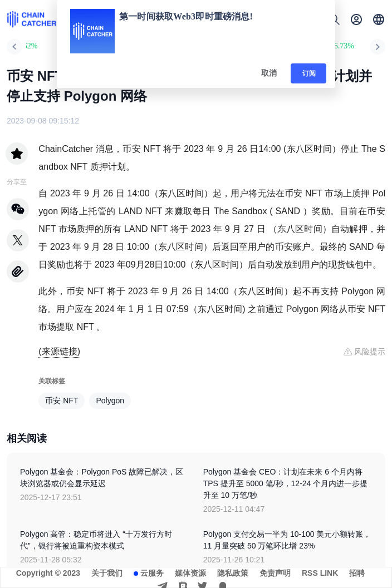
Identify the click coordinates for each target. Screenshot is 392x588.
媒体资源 (190, 573)
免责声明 (275, 573)
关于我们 (107, 573)
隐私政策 (233, 573)
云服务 (152, 573)
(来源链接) (59, 351)
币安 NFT (62, 401)
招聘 (357, 573)
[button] (379, 19)
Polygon (110, 401)
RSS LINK (320, 573)
